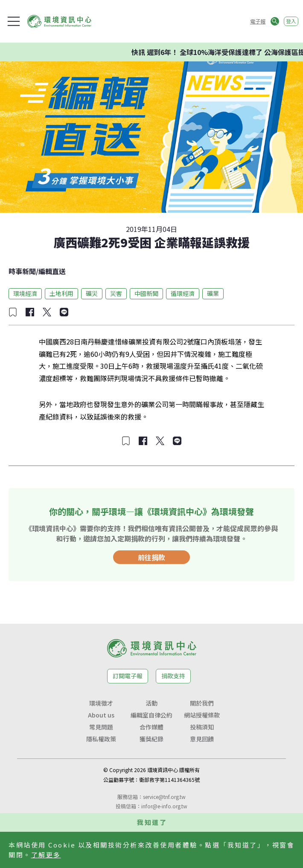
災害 (116, 293)
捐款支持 (173, 676)
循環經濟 (183, 293)
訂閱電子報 (128, 676)
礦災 (92, 293)
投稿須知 (202, 727)
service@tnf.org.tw (164, 797)
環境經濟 (25, 293)
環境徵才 (101, 703)
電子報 (258, 21)
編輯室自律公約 (151, 715)
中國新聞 (146, 293)
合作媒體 (151, 727)
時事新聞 (22, 271)
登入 (291, 21)
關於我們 (202, 703)
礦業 (213, 293)
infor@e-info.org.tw (164, 806)
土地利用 (61, 293)
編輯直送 (52, 271)
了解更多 (46, 855)
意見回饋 (202, 739)
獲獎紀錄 (151, 739)
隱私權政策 (101, 739)
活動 (151, 703)
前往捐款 (151, 557)
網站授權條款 (202, 715)
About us (101, 715)
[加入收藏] (13, 312)
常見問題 (101, 727)
